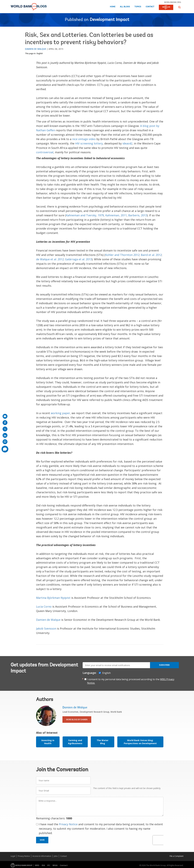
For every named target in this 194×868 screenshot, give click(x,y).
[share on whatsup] (5, 442)
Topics (138, 7)
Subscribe (164, 665)
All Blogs (125, 7)
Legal (13, 856)
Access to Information (42, 856)
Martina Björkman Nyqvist (53, 598)
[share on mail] (5, 416)
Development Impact (110, 20)
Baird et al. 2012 (151, 255)
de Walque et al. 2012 (50, 259)
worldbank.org (173, 2)
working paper (60, 413)
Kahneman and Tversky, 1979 (85, 215)
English (40, 53)
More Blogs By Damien (77, 720)
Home (113, 7)
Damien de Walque (36, 49)
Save (42, 840)
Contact (150, 7)
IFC (49, 865)
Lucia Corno (44, 607)
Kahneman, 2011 (116, 215)
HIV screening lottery (89, 143)
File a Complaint (176, 856)
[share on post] (5, 429)
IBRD (37, 865)
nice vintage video (84, 139)
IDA (43, 865)
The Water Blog (103, 742)
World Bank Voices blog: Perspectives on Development (140, 742)
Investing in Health (48, 742)
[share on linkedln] (5, 435)
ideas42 (127, 143)
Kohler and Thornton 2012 (122, 255)
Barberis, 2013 (138, 215)
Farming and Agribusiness (75, 742)
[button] (179, 7)
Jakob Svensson (46, 628)
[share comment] (5, 449)
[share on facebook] (5, 423)
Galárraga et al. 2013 (78, 259)
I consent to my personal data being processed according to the (131, 681)
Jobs (56, 856)
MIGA (55, 865)
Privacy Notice (68, 824)
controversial (45, 152)
